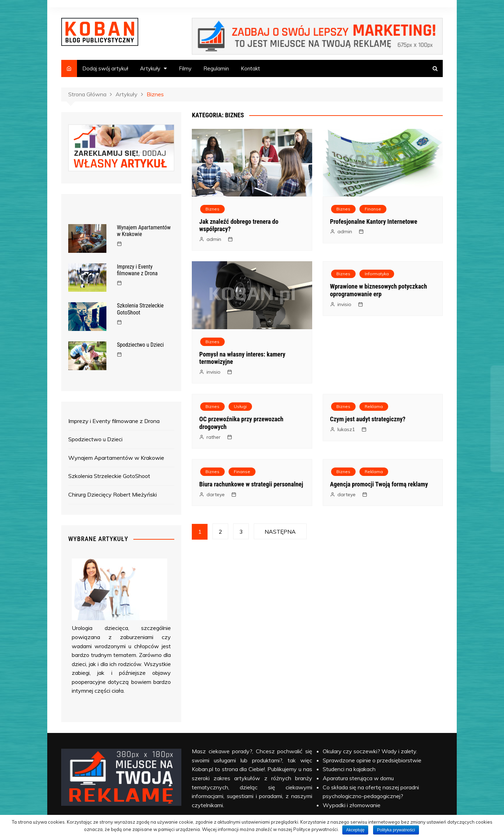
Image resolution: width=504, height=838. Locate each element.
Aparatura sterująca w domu (358, 778)
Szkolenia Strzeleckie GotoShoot (140, 309)
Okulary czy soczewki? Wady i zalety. (370, 751)
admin (214, 239)
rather (213, 437)
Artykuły (150, 68)
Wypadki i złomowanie (352, 805)
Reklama (374, 406)
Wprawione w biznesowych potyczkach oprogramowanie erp (379, 290)
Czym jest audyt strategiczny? (368, 419)
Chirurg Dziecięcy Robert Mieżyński (113, 494)
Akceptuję (355, 830)
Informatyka (377, 274)
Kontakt (250, 68)
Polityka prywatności (396, 830)
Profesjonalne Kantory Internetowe (374, 221)
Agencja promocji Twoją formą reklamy (379, 484)
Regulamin (216, 68)
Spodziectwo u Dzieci (140, 345)
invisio (213, 372)
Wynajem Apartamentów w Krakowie (116, 458)
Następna (280, 532)
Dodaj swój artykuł (105, 68)
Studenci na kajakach (349, 769)
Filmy (185, 68)
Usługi (240, 406)
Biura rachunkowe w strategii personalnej (251, 484)
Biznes (212, 209)
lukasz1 (346, 429)
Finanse (373, 209)
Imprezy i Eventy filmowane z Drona (137, 270)
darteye (216, 494)
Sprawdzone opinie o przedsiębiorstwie (372, 760)
